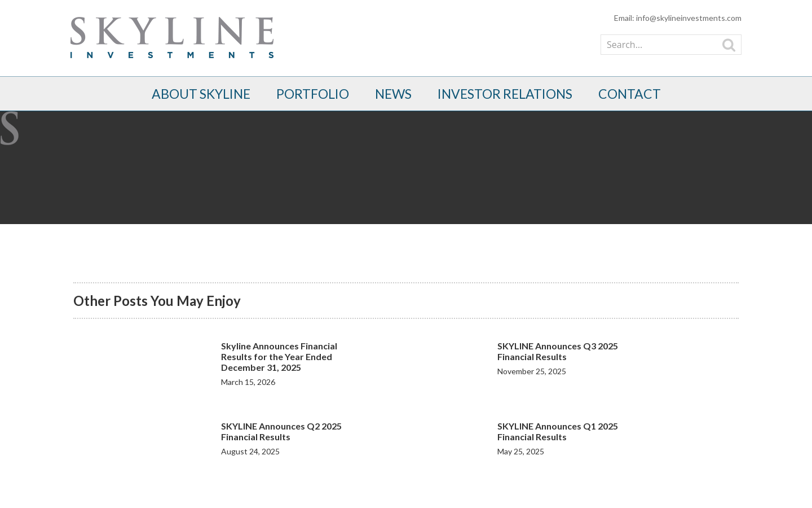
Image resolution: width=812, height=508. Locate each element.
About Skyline (201, 94)
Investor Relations (505, 94)
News (393, 94)
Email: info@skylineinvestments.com (678, 18)
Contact (630, 94)
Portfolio (313, 94)
